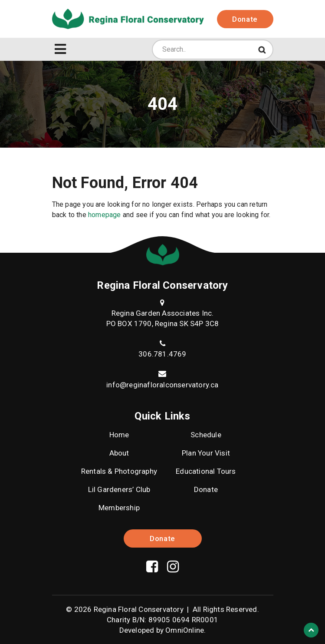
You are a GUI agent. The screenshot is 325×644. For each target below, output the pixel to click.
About (119, 453)
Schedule (206, 435)
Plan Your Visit (206, 453)
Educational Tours (206, 471)
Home (119, 435)
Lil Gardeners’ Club (119, 489)
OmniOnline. (185, 630)
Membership (119, 508)
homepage (105, 215)
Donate (245, 19)
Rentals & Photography (119, 471)
